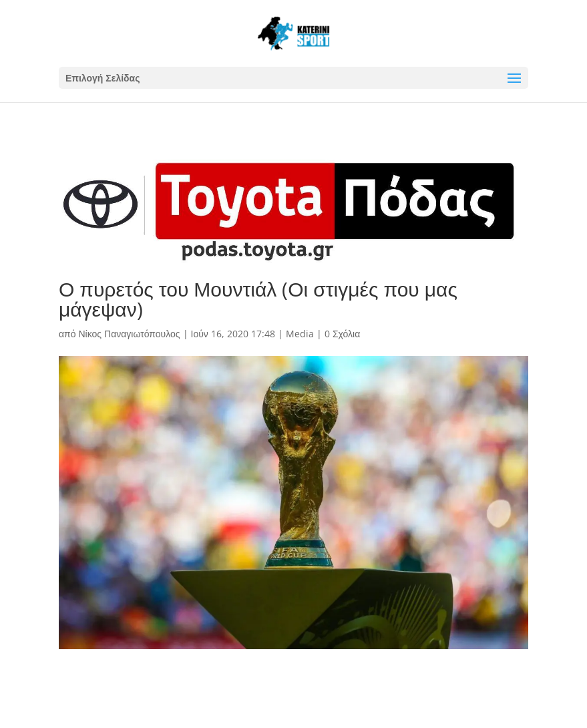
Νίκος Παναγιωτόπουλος (129, 334)
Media (300, 334)
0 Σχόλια (342, 334)
